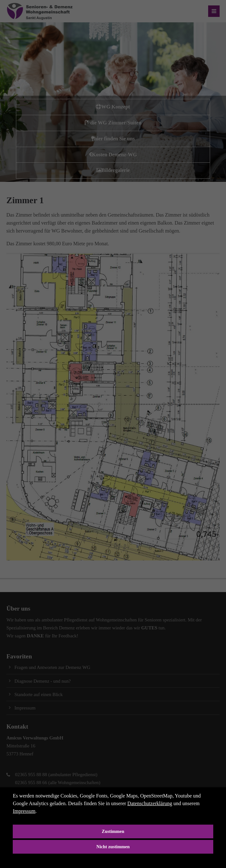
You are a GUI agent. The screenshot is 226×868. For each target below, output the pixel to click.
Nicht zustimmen (113, 847)
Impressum (24, 811)
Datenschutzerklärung (150, 803)
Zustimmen (113, 831)
